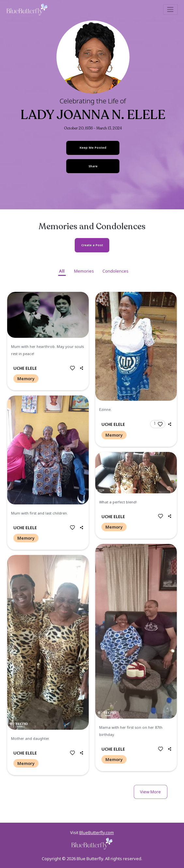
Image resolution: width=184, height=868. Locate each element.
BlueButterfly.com (97, 832)
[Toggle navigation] (170, 9)
